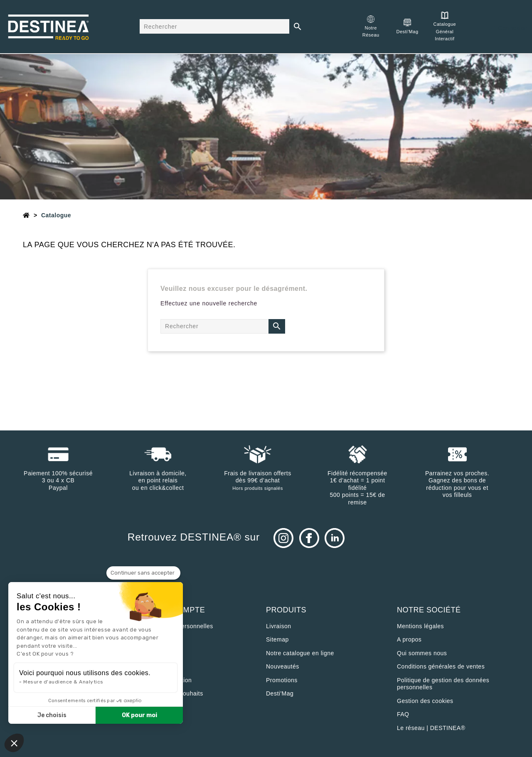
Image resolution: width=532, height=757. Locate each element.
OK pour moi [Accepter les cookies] (139, 715)
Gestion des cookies (425, 701)
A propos (409, 639)
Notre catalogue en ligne (300, 653)
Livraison (279, 626)
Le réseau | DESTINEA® (431, 728)
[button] (14, 743)
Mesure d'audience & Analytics (63, 682)
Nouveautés (283, 666)
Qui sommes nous (422, 653)
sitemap (277, 639)
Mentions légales (420, 626)
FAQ (403, 714)
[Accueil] (26, 215)
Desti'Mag (280, 693)
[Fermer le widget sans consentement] (143, 573)
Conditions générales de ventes (441, 666)
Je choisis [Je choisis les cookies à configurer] (52, 715)
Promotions (282, 680)
